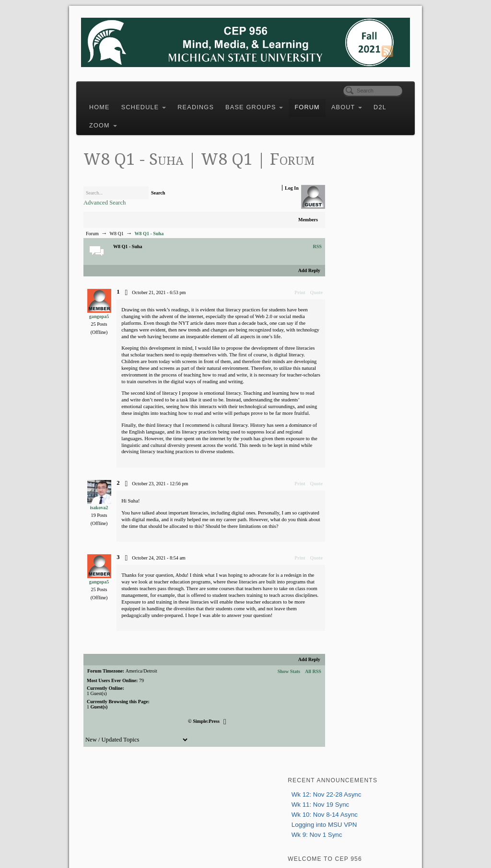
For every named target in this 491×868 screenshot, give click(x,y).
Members (287, 237)
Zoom (140, 122)
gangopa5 (109, 334)
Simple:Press (202, 778)
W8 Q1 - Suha (161, 251)
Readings (208, 103)
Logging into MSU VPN (360, 210)
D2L (108, 122)
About (359, 103)
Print (279, 310)
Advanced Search (117, 219)
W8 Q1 (129, 251)
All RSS (292, 729)
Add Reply (288, 288)
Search (171, 210)
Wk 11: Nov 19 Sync (356, 190)
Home (112, 103)
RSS (297, 264)
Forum (319, 103)
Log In (271, 205)
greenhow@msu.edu (360, 367)
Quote (295, 310)
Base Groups (267, 103)
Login (332, 268)
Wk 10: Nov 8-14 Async (360, 200)
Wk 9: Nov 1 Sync (352, 220)
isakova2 (109, 552)
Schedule (156, 103)
